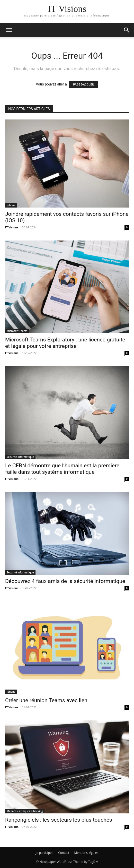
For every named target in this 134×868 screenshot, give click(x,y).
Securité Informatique (20, 457)
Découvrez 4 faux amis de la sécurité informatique (65, 581)
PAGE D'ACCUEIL (84, 85)
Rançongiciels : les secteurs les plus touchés (59, 820)
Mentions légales (86, 853)
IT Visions (12, 227)
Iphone (11, 205)
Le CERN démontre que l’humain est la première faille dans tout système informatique (62, 469)
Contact (64, 853)
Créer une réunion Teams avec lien (46, 700)
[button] (9, 30)
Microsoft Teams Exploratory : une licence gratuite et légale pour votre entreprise (65, 343)
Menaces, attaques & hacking (25, 811)
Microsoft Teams (17, 331)
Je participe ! (44, 853)
